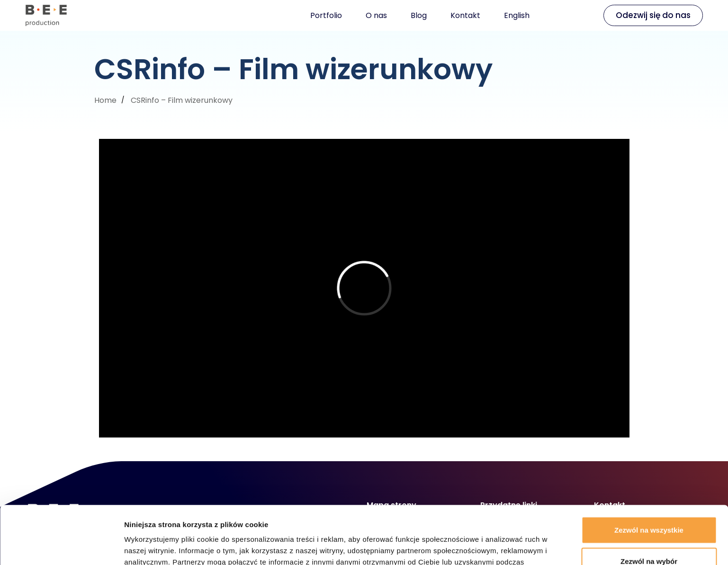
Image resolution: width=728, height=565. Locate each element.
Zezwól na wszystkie (649, 472)
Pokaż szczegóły (505, 546)
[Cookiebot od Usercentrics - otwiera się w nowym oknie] (61, 547)
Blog (419, 15)
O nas (376, 15)
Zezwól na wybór (649, 503)
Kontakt (465, 15)
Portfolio (326, 15)
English (517, 15)
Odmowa (649, 534)
